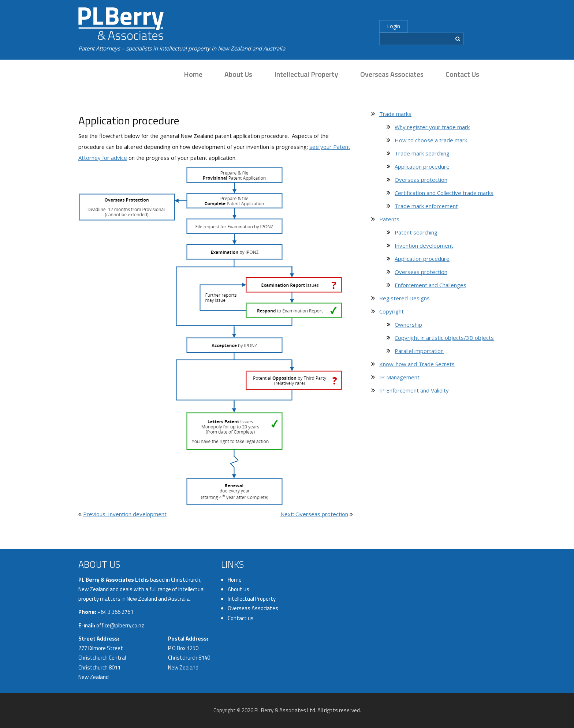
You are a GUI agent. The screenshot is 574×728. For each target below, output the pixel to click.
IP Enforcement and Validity (414, 390)
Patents (389, 219)
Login (394, 26)
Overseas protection (421, 180)
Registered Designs (405, 298)
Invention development (424, 245)
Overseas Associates (392, 74)
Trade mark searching (422, 153)
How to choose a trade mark (431, 140)
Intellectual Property (306, 74)
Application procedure (422, 166)
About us (238, 74)
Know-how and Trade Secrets (417, 364)
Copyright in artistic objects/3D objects (444, 338)
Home (193, 74)
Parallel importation (419, 351)
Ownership (408, 324)
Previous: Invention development (125, 514)
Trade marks (395, 114)
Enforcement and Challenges (430, 285)
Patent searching (416, 232)
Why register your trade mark (432, 127)
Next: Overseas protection (314, 514)
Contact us (462, 74)
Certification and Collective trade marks (444, 193)
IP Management (399, 377)
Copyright (392, 311)
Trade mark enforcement (426, 206)
